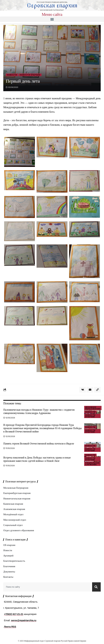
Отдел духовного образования (19, 530)
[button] (52, 19)
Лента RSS (10, 627)
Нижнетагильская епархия (17, 499)
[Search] (96, 587)
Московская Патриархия (16, 488)
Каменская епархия (13, 504)
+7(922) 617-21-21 (14, 614)
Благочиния (9, 566)
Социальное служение (92, 464)
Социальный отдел (13, 525)
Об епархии (9, 545)
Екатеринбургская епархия (17, 493)
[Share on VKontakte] (83, 390)
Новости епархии (30, 75)
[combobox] (47, 587)
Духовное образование (93, 408)
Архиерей (8, 556)
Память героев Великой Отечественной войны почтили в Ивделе (39, 444)
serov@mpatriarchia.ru (24, 620)
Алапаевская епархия (14, 509)
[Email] (90, 390)
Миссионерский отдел (15, 520)
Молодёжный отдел (13, 514)
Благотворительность (14, 561)
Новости (12, 75)
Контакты (8, 577)
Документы (9, 572)
